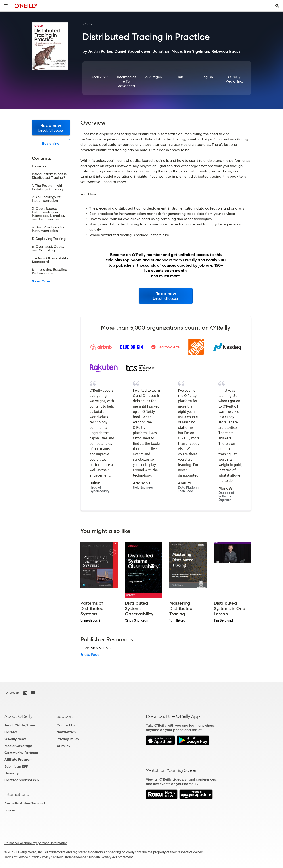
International (17, 794)
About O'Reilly (18, 716)
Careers (11, 732)
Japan (10, 810)
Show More (41, 281)
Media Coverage (18, 746)
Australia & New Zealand (25, 803)
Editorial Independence (70, 857)
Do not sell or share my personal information (36, 843)
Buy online (51, 143)
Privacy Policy (68, 739)
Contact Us (66, 725)
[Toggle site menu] (6, 6)
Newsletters (66, 732)
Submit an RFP (16, 766)
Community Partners (21, 753)
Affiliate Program (18, 759)
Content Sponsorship (22, 780)
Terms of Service (16, 857)
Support (65, 716)
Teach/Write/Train (20, 725)
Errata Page (90, 655)
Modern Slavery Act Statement (111, 857)
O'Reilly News (15, 739)
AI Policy (63, 746)
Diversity (11, 773)
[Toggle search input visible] (277, 6)
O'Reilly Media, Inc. (234, 79)
